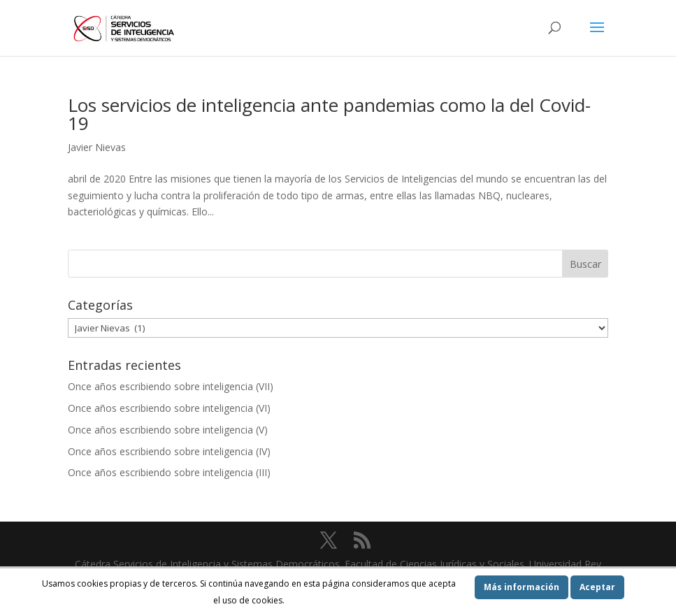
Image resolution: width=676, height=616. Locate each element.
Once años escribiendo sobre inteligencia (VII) (171, 386)
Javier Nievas (97, 147)
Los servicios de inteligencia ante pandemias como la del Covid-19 (329, 114)
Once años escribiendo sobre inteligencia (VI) (169, 408)
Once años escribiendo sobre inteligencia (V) (168, 430)
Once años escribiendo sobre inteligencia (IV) (169, 451)
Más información (522, 587)
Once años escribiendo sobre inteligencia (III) (169, 472)
